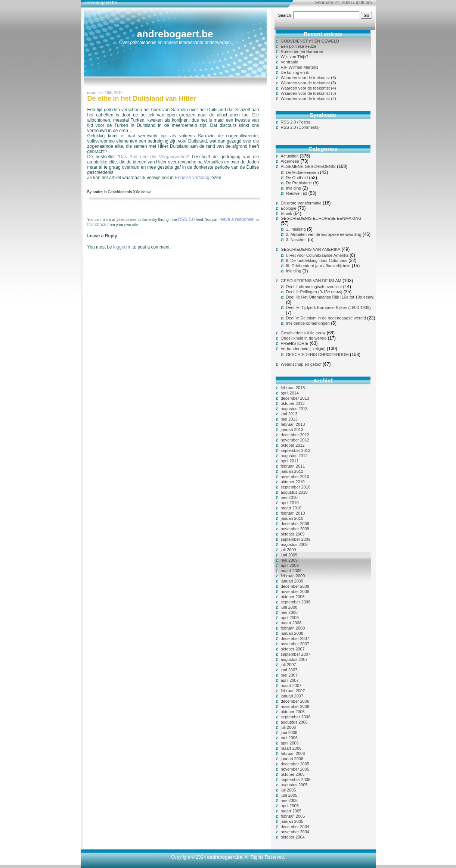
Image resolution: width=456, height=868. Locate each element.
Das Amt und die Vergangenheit (153, 157)
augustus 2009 (294, 544)
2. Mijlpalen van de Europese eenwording (324, 234)
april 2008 (290, 618)
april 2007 (290, 680)
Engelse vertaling (192, 178)
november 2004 (295, 832)
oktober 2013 (293, 403)
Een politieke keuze (299, 46)
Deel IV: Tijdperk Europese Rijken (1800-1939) (328, 307)
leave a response (237, 219)
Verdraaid (290, 62)
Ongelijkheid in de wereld (304, 338)
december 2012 (295, 435)
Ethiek (287, 213)
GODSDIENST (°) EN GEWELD (310, 41)
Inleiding (294, 188)
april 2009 (290, 565)
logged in (122, 247)
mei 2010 (289, 497)
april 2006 (290, 743)
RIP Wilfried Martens (300, 67)
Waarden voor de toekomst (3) (308, 93)
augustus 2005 (294, 785)
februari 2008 (293, 628)
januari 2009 (292, 581)
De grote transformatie (301, 203)
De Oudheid (297, 178)
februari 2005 (293, 816)
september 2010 (296, 487)
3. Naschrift (297, 240)
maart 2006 (291, 748)
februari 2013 (293, 424)
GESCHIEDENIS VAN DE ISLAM (311, 281)
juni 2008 (289, 607)
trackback (97, 225)
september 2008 (296, 602)
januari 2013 (292, 430)
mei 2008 (289, 612)
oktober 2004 (293, 837)
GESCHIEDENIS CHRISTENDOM (317, 355)
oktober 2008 (293, 597)
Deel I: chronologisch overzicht (314, 287)
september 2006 (296, 717)
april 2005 (290, 806)
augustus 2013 (294, 409)
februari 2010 (293, 513)
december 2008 (295, 586)
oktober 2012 (293, 445)
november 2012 (295, 440)
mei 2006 (289, 738)
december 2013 (295, 398)
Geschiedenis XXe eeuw (129, 192)
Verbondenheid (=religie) (303, 349)
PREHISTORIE (295, 343)
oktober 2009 (293, 534)
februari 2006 (293, 753)
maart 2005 (291, 811)
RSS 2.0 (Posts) (296, 122)
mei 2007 (289, 675)
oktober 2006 (293, 712)
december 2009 (295, 524)
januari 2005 (292, 821)
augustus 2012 (294, 456)
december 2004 (295, 827)
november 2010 (295, 477)
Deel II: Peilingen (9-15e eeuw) (314, 292)
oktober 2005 (293, 774)
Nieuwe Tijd (297, 193)
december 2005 (295, 764)
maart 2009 (291, 571)
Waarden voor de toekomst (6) (308, 78)
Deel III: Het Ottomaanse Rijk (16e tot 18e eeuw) (330, 297)
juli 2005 (289, 790)
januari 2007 (292, 696)
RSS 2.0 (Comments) (300, 127)
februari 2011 (293, 466)
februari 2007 (293, 691)
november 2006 (295, 706)
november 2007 (295, 644)
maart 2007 (291, 686)
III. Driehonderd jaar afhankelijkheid (318, 266)
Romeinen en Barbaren (302, 51)
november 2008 (295, 591)
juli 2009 (289, 550)
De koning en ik (295, 72)
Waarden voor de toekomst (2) (308, 99)
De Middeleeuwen (303, 172)
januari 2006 (292, 759)
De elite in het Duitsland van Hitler (142, 99)
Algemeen (290, 161)
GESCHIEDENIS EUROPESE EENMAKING (321, 218)
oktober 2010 (293, 482)
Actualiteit (290, 156)
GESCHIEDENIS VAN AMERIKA (311, 249)
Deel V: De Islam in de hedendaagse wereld (326, 318)
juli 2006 (289, 727)
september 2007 (296, 654)
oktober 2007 (293, 649)
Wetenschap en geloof (301, 364)
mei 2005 (289, 800)
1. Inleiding (296, 229)
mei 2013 (289, 419)
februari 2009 (293, 576)
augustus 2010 (294, 492)
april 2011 (290, 461)
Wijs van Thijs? (295, 57)
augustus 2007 (294, 659)
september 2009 (296, 539)
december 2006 (295, 701)
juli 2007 (289, 665)
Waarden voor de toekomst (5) (308, 83)
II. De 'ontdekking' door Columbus (317, 260)
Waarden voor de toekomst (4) (308, 88)
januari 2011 (292, 471)
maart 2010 (291, 508)
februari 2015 (293, 388)
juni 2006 (289, 733)
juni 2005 (289, 795)
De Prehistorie (299, 183)
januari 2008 (292, 633)
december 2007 (295, 638)
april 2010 (290, 503)
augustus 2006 (294, 722)
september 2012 (296, 450)
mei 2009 (289, 560)
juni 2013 (289, 414)
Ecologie (289, 208)
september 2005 (296, 780)
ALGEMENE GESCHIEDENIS (308, 166)
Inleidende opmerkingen (308, 323)
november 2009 (295, 529)
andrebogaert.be (175, 34)
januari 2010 (292, 518)
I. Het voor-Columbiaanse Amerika (317, 255)
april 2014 (290, 393)
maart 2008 (291, 623)
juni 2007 (289, 670)
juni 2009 (289, 555)
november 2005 (295, 769)
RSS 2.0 (186, 219)
